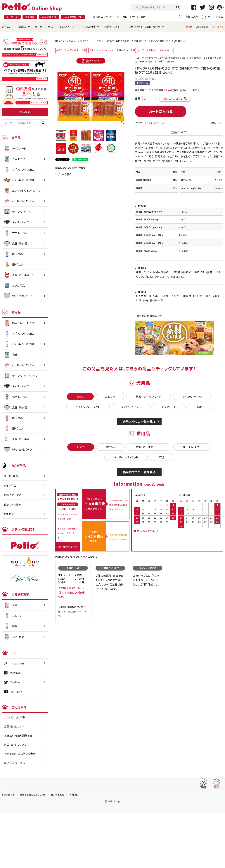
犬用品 (6, 27)
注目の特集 (89, 27)
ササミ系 (97, 41)
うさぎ (39, 27)
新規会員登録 (49, 17)
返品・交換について (15, 745)
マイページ (12, 17)
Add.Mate (202, 27)
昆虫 (50, 27)
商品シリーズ (66, 27)
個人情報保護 (58, 795)
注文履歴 (30, 17)
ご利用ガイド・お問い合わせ (144, 27)
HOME (59, 41)
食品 (84, 50)
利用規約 (74, 795)
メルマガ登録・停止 (73, 17)
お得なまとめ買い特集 (67, 50)
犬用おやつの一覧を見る (139, 422)
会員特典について (103, 17)
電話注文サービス (15, 763)
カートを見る (213, 17)
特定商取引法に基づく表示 (20, 754)
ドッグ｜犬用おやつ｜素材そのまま (155, 50)
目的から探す (112, 27)
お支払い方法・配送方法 (18, 735)
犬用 (133, 50)
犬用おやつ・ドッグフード (101, 50)
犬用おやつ (83, 41)
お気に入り (189, 16)
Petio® (188, 27)
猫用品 (22, 27)
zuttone (218, 27)
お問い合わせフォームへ (68, 547)
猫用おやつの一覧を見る (139, 472)
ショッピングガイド (15, 717)
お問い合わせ (8, 795)
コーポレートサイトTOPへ (132, 17)
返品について (217, 123)
